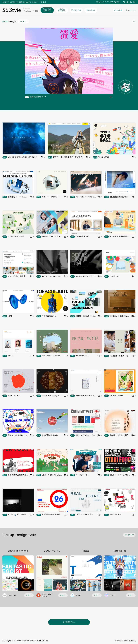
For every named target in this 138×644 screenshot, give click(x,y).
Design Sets (76, 10)
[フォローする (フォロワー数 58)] (131, 595)
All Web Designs (62, 10)
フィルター (23, 21)
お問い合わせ (115, 2)
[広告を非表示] (134, 628)
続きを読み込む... (69, 622)
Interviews (91, 10)
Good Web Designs (47, 10)
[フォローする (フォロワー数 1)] (97, 595)
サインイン (131, 10)
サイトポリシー (42, 641)
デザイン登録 (118, 10)
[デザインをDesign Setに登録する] (112, 97)
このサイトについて (102, 2)
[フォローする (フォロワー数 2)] (29, 595)
